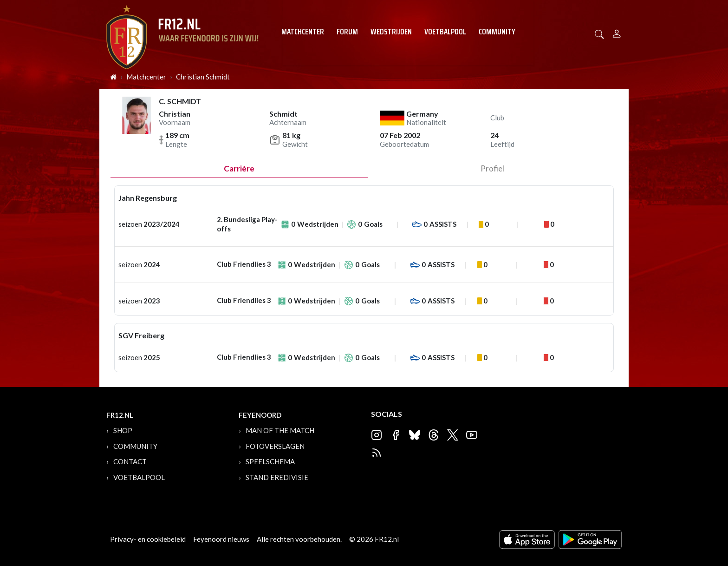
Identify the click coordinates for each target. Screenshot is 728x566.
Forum (347, 32)
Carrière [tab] (239, 168)
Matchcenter (303, 32)
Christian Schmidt (203, 77)
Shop (123, 430)
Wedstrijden (391, 32)
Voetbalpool (445, 32)
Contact (130, 461)
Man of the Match (280, 430)
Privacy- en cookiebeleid (148, 539)
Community (497, 32)
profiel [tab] (492, 168)
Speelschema (270, 461)
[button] (599, 33)
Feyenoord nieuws (221, 539)
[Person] (617, 32)
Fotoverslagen (275, 446)
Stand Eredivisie (277, 477)
